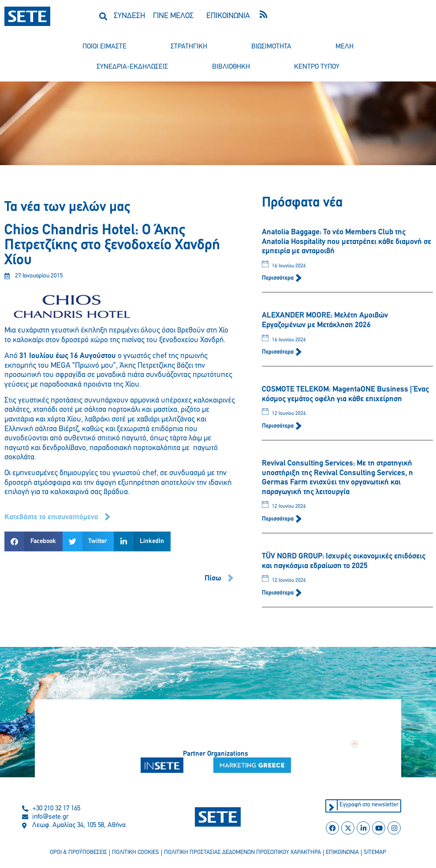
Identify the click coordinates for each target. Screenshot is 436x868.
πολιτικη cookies (134, 853)
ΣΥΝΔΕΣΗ (129, 16)
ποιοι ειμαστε (104, 47)
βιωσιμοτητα (271, 47)
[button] (103, 16)
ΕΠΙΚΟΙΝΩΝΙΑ (228, 16)
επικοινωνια (345, 853)
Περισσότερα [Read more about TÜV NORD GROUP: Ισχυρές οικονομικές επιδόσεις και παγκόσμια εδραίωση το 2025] (278, 593)
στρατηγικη (189, 47)
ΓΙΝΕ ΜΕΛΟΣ (173, 16)
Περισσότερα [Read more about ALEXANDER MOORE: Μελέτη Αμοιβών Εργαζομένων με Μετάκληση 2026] (278, 352)
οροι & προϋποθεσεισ (76, 853)
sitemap (378, 853)
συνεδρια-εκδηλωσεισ (132, 67)
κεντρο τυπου (317, 67)
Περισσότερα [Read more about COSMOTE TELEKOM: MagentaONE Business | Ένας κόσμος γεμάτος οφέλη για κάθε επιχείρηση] (278, 426)
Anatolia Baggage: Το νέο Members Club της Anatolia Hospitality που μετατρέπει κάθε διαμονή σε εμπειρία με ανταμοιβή (347, 242)
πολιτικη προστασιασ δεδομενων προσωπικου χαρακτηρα (243, 853)
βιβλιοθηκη (231, 67)
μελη (345, 47)
